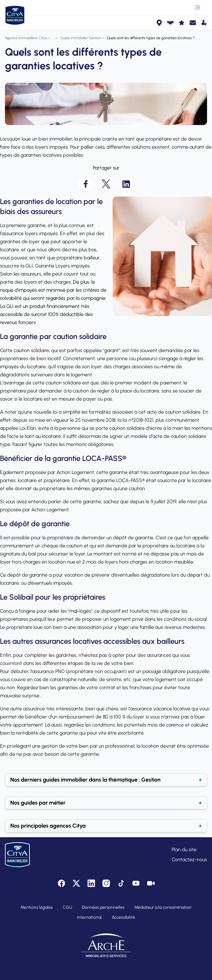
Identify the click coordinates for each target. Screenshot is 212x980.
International (89, 917)
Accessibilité (123, 917)
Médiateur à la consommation (163, 907)
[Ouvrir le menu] (197, 7)
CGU (67, 907)
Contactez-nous (189, 859)
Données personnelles (103, 907)
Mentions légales (37, 907)
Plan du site (184, 850)
